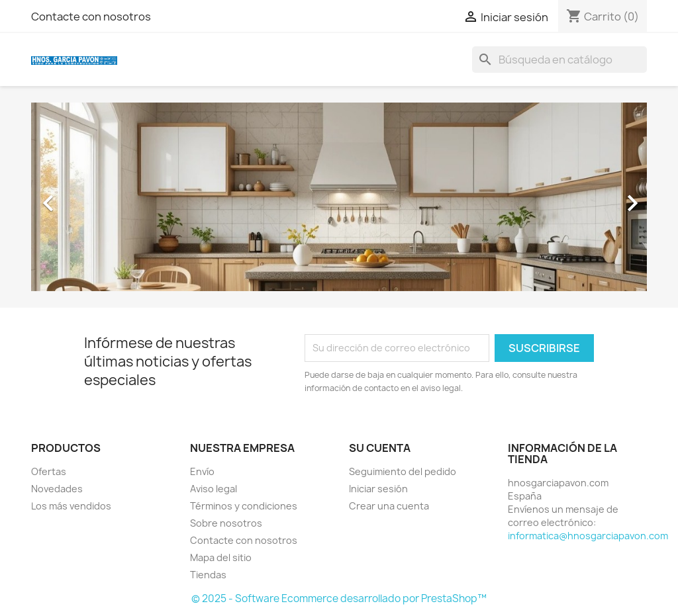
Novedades (57, 489)
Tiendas (208, 575)
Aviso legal (214, 489)
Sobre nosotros (226, 523)
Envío (202, 471)
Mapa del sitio (221, 557)
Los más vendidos (71, 506)
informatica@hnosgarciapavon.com (588, 536)
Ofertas (49, 471)
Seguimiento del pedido (403, 471)
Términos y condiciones (244, 506)
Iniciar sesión (378, 489)
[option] (339, 197)
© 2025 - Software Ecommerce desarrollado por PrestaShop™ (339, 598)
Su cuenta (380, 448)
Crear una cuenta (389, 506)
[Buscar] (559, 60)
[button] (77, 197)
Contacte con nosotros (91, 17)
